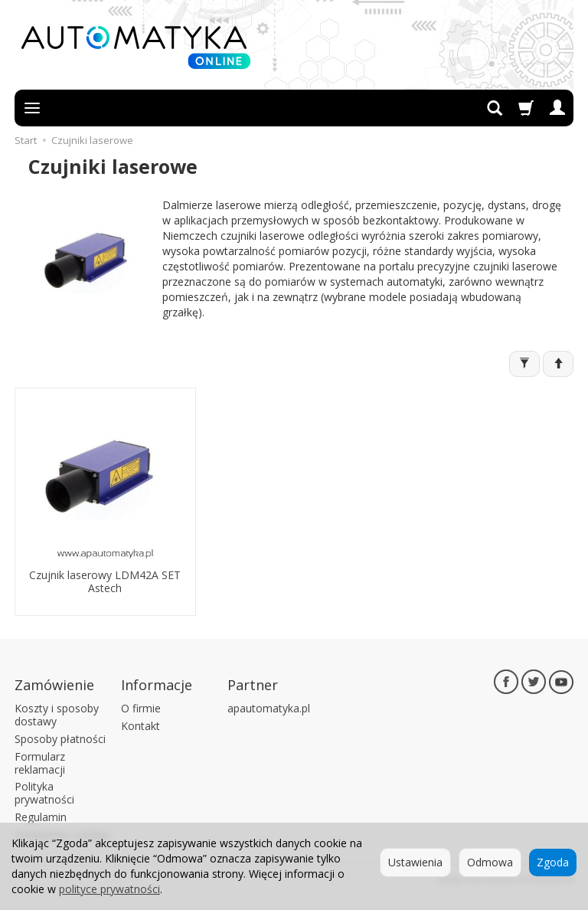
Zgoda (553, 862)
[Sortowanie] (558, 364)
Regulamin (41, 817)
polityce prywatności (109, 889)
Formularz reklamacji (40, 763)
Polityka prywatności (44, 793)
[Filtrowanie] (524, 364)
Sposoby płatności (60, 739)
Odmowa (490, 862)
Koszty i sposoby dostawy (57, 715)
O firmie (141, 708)
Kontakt (140, 726)
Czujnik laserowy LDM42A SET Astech (105, 581)
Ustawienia (415, 862)
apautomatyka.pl (269, 708)
